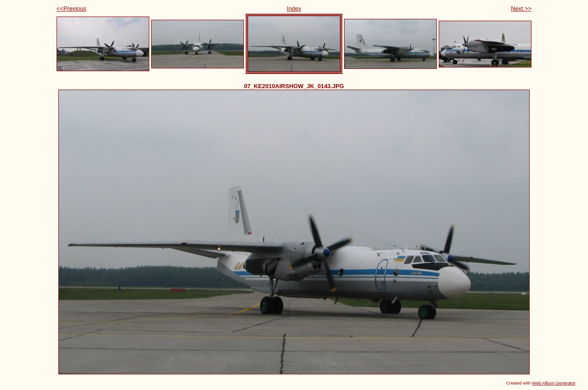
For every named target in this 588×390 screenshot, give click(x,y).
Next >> (521, 8)
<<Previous (71, 8)
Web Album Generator (554, 383)
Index (294, 8)
